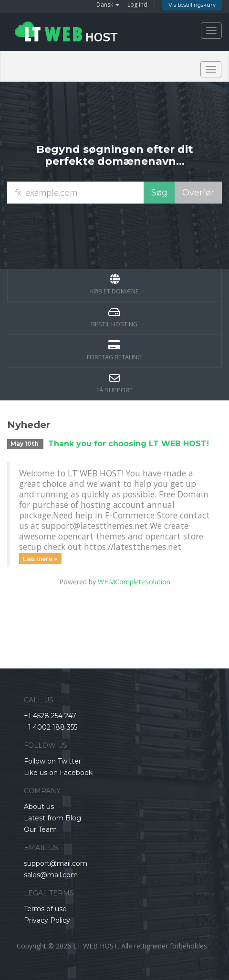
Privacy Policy (47, 920)
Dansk (108, 5)
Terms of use (45, 909)
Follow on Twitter (52, 761)
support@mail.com (56, 863)
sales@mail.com (51, 875)
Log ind (137, 5)
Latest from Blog (52, 818)
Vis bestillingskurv (192, 5)
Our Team (40, 829)
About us (39, 807)
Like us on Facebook (58, 773)
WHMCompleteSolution (134, 582)
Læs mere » (40, 558)
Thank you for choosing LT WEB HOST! (129, 444)
